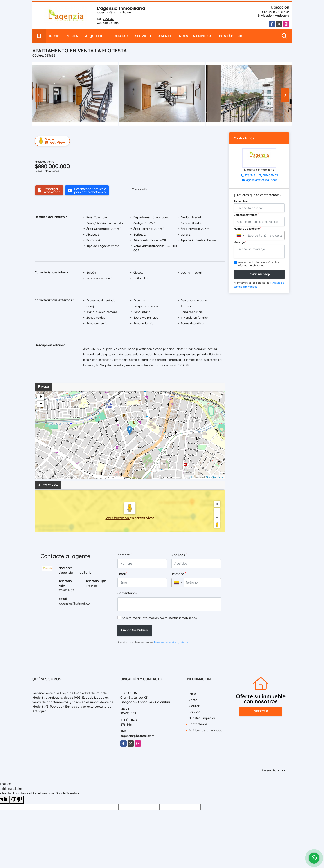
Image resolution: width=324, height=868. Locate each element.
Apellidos (179, 555)
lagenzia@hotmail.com (114, 12)
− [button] (41, 404)
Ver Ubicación (118, 518)
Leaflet (190, 477)
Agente (165, 36)
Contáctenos (232, 36)
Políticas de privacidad (206, 730)
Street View (53, 141)
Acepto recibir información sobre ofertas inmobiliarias (159, 618)
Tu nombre (241, 201)
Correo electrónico (246, 215)
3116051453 (111, 23)
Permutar (119, 36)
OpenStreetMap (215, 477)
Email (122, 574)
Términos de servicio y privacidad (173, 642)
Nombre (124, 555)
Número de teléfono (247, 228)
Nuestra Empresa (195, 36)
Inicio (54, 36)
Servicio (143, 36)
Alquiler (94, 36)
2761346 (108, 19)
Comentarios (127, 593)
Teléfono (179, 574)
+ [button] (41, 397)
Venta (73, 36)
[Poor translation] (16, 800)
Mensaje (240, 242)
